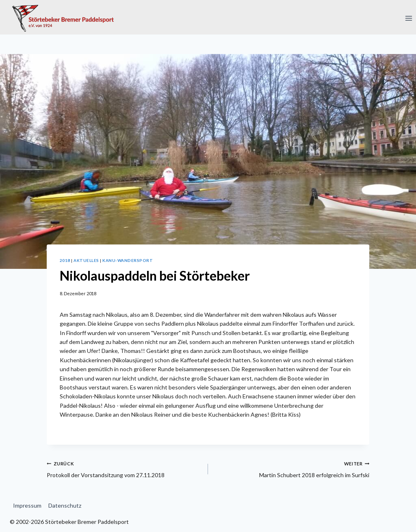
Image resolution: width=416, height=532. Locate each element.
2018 (65, 260)
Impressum (27, 505)
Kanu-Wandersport (128, 260)
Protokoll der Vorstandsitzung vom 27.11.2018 (125, 469)
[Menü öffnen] (408, 18)
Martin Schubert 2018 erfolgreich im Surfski (291, 469)
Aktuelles (86, 260)
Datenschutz (65, 505)
